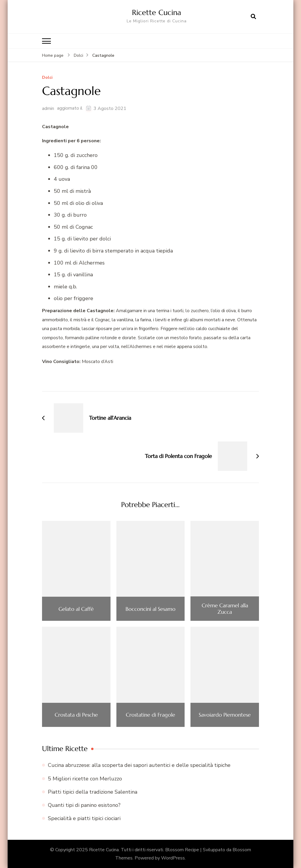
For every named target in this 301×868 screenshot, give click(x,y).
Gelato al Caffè (76, 609)
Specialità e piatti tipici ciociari (84, 818)
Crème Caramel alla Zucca (225, 609)
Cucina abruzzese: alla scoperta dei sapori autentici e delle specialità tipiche (139, 765)
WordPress (173, 858)
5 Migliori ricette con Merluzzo (85, 779)
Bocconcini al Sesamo (150, 609)
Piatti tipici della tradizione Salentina (93, 792)
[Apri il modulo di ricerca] (253, 17)
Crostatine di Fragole (150, 715)
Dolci (47, 78)
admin (48, 108)
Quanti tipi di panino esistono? (84, 805)
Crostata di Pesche (76, 715)
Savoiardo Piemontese (225, 715)
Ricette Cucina (157, 12)
